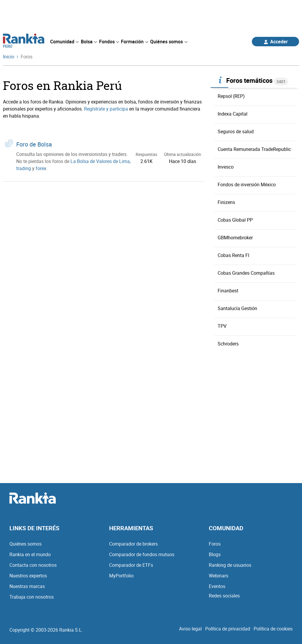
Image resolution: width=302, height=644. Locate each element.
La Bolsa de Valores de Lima (100, 161)
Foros (215, 544)
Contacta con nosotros (33, 565)
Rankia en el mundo (30, 554)
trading (24, 168)
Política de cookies (273, 629)
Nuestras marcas (27, 586)
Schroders (228, 344)
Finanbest (228, 291)
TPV (222, 326)
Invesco (226, 167)
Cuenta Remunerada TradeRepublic (254, 149)
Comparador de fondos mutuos (142, 554)
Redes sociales (224, 596)
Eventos (217, 586)
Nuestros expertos (28, 576)
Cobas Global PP (235, 220)
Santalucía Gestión (237, 308)
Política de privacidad (228, 629)
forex (41, 168)
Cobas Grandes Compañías (246, 273)
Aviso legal (190, 629)
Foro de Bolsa (34, 144)
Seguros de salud (236, 131)
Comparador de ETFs (131, 565)
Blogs (215, 554)
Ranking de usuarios (230, 565)
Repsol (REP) (231, 96)
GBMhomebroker (235, 238)
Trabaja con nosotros (32, 597)
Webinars (219, 576)
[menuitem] (64, 42)
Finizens (226, 202)
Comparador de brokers (133, 544)
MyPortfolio (121, 576)
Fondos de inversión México (247, 185)
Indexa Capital (233, 114)
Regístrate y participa (106, 109)
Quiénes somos (26, 544)
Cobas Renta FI (233, 255)
